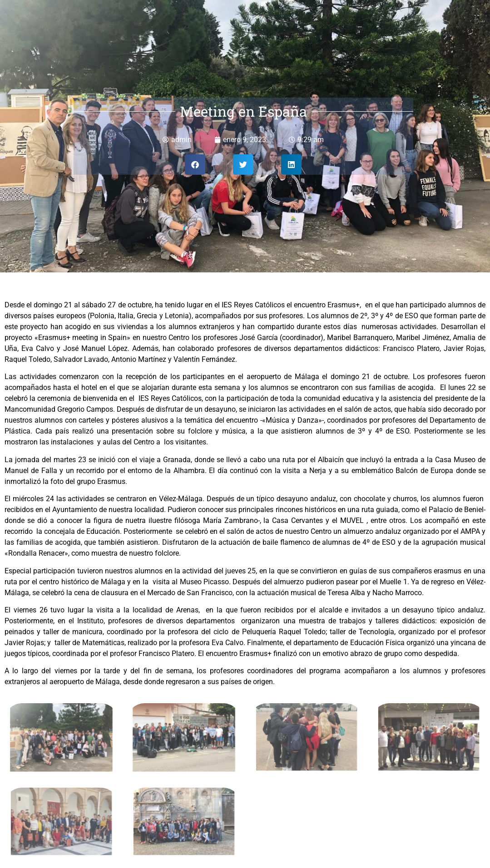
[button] (195, 165)
